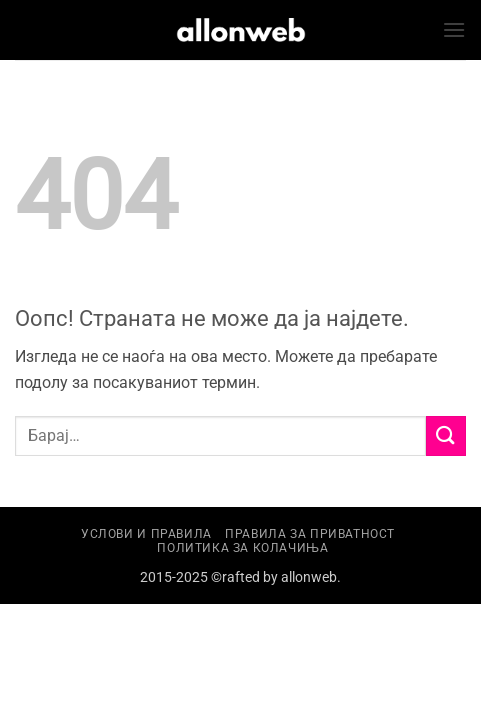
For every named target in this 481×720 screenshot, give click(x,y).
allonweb (309, 577)
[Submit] (446, 435)
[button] (454, 29)
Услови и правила (146, 534)
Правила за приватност (310, 534)
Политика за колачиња (242, 548)
